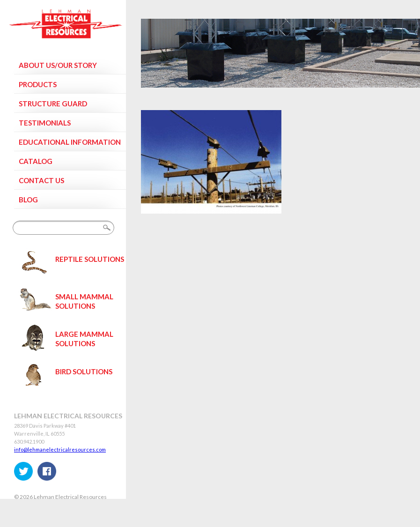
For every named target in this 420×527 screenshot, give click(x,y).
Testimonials (45, 123)
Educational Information (70, 142)
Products (38, 84)
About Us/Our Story (58, 65)
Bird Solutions (84, 371)
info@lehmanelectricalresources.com (60, 449)
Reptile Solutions (90, 259)
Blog (28, 200)
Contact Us (41, 180)
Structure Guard (53, 104)
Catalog (36, 161)
